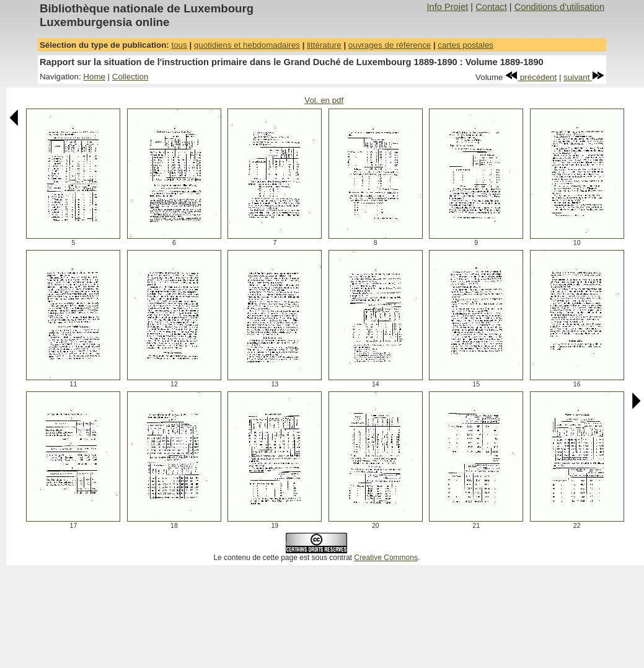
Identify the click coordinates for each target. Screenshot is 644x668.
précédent (531, 77)
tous (179, 45)
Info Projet (447, 7)
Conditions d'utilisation (559, 7)
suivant (584, 77)
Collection (130, 77)
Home (94, 77)
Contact (491, 7)
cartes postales (465, 45)
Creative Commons (386, 558)
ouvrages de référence (390, 45)
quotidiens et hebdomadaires (247, 45)
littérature (324, 45)
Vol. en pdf (324, 100)
